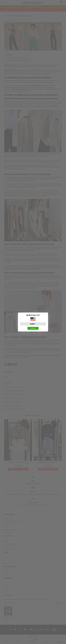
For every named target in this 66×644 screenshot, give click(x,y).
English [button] (32, 324)
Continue (33, 328)
